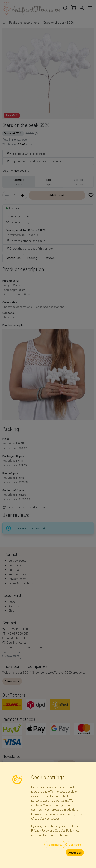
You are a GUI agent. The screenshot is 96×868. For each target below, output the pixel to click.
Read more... (55, 845)
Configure (75, 845)
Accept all (75, 852)
